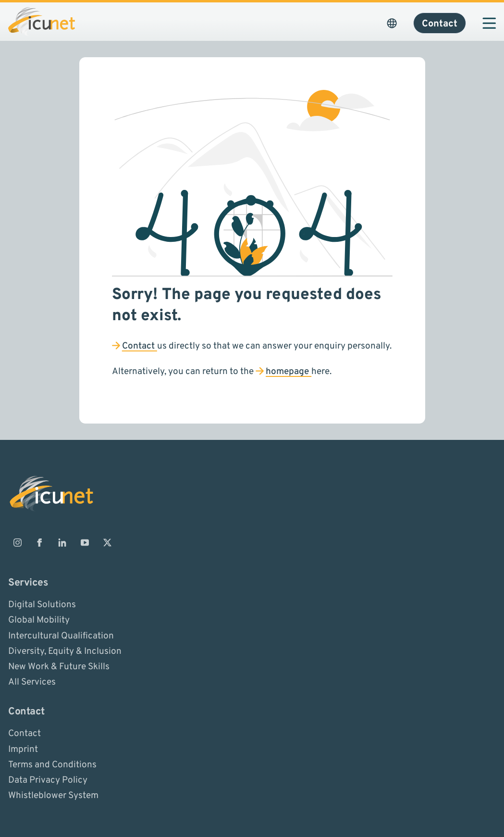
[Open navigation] (489, 23)
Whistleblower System (53, 796)
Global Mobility (39, 620)
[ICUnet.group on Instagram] (17, 542)
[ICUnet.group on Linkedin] (62, 542)
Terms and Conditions (52, 764)
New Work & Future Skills (59, 667)
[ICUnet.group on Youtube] (85, 542)
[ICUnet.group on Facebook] (40, 542)
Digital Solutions (42, 605)
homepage (289, 372)
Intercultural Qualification (61, 636)
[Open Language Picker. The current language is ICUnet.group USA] (392, 23)
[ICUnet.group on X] (107, 542)
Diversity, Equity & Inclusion (65, 651)
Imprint (23, 749)
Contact (140, 346)
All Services (32, 682)
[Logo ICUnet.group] (42, 22)
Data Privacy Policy (48, 780)
